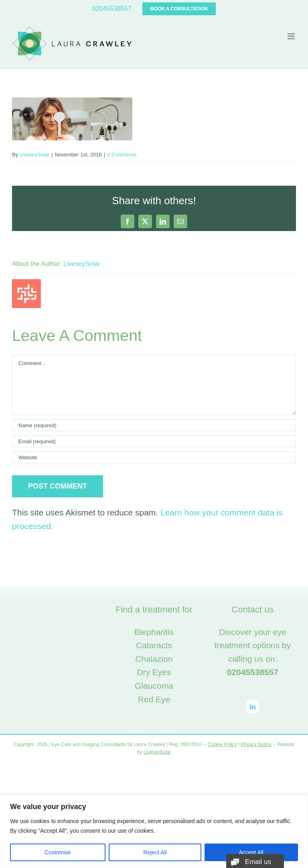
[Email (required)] (154, 441)
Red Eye (154, 699)
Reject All (155, 852)
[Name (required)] (154, 425)
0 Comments (122, 155)
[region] (154, 831)
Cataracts (154, 645)
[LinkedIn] (253, 707)
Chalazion (154, 659)
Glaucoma (154, 686)
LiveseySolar (34, 155)
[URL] (154, 457)
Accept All (251, 852)
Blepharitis (154, 632)
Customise (58, 852)
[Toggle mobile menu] (292, 36)
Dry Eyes (154, 672)
